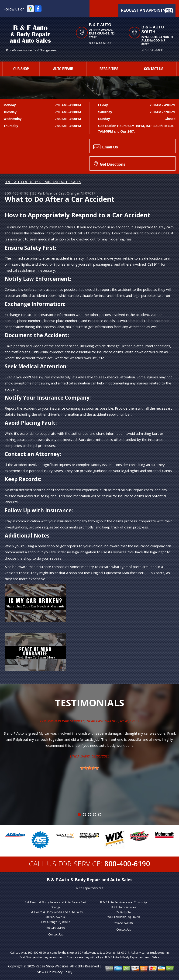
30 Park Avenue (45, 193)
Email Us (106, 147)
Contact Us (55, 934)
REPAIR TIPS (109, 69)
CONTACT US (154, 69)
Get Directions (110, 164)
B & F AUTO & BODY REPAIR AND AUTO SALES (43, 182)
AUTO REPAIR (63, 69)
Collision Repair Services (62, 721)
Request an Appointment (147, 11)
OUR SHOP (21, 69)
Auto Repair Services (89, 888)
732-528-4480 (124, 923)
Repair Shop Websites (52, 966)
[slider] (89, 768)
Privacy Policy (62, 972)
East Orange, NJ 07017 (77, 193)
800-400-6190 (100, 43)
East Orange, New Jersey (118, 721)
